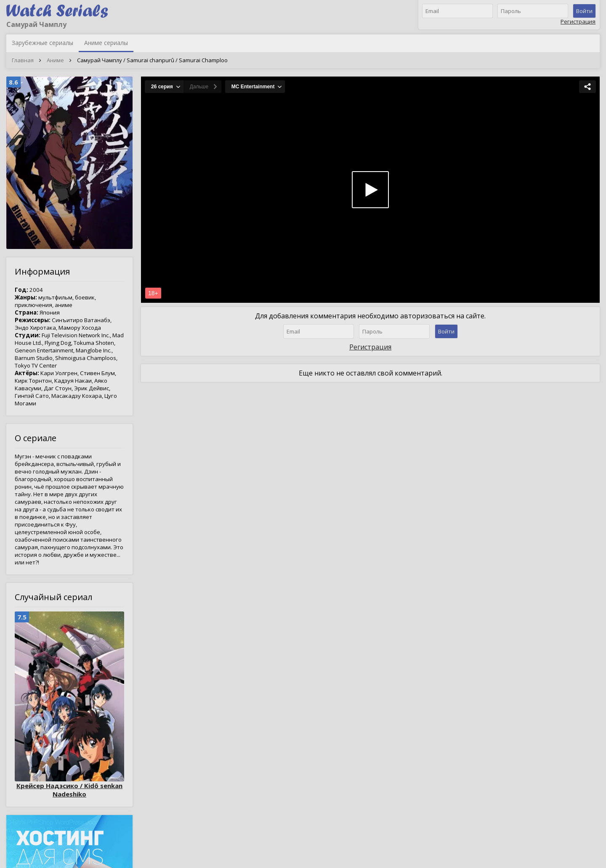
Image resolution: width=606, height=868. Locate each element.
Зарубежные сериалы (43, 43)
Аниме (55, 60)
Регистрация (578, 21)
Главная (23, 60)
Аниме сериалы (106, 43)
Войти (584, 11)
